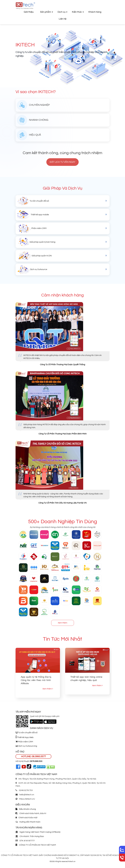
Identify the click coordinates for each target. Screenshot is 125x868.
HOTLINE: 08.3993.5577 (33, 756)
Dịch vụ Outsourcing (26, 746)
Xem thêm (63, 623)
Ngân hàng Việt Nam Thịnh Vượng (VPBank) (38, 832)
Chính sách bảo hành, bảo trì (31, 813)
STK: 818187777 (25, 841)
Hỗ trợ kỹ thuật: (29, 761)
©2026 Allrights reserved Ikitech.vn (62, 861)
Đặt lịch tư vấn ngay (62, 162)
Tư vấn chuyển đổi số (27, 733)
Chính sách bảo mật (26, 818)
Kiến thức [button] (77, 12)
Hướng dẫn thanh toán (28, 822)
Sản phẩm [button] (46, 12)
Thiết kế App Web (25, 737)
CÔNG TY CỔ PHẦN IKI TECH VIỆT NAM (36, 845)
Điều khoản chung (26, 809)
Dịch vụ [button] (62, 12)
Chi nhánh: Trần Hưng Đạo (30, 836)
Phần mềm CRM (24, 742)
